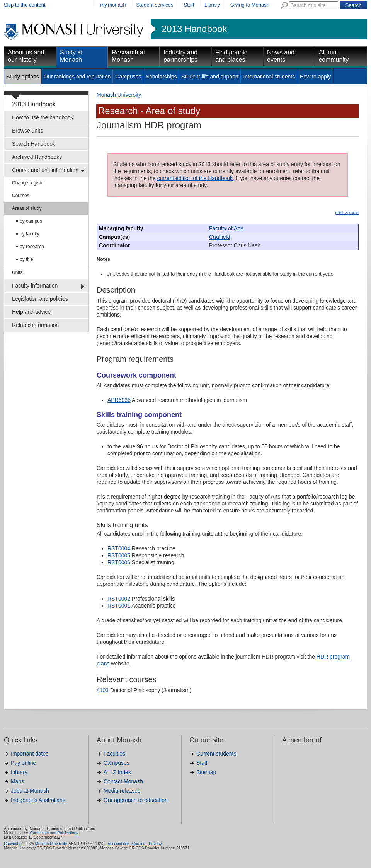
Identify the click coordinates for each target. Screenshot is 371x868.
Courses (21, 196)
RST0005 (119, 555)
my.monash (113, 5)
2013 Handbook (194, 29)
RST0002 (119, 599)
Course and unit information (45, 170)
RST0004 (119, 548)
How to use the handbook (43, 117)
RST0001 (119, 606)
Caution (139, 844)
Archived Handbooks (37, 157)
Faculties (114, 754)
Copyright (12, 844)
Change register (28, 183)
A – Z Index (117, 772)
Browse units (27, 131)
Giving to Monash (250, 5)
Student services (155, 5)
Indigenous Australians (38, 800)
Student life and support (210, 77)
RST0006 (119, 562)
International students (269, 77)
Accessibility (118, 844)
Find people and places (231, 56)
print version (347, 213)
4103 (103, 690)
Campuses (128, 77)
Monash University (119, 95)
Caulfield (220, 237)
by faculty (30, 234)
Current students (216, 754)
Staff (189, 5)
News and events (281, 56)
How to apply (315, 77)
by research (32, 247)
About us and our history (26, 56)
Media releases (122, 791)
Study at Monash (71, 56)
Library (212, 5)
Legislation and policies (40, 299)
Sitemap (206, 772)
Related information (35, 325)
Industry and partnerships (180, 56)
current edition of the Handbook (195, 178)
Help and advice (31, 312)
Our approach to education (136, 800)
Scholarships (161, 77)
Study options (23, 77)
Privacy (155, 844)
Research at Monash (128, 56)
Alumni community (334, 56)
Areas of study (27, 208)
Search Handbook (34, 144)
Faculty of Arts (226, 228)
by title (26, 259)
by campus (31, 221)
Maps (17, 781)
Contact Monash (123, 781)
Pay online (23, 763)
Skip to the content (25, 5)
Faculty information (35, 286)
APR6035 (119, 400)
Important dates (30, 754)
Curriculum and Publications (54, 833)
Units (17, 272)
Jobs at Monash (30, 791)
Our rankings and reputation (77, 77)
